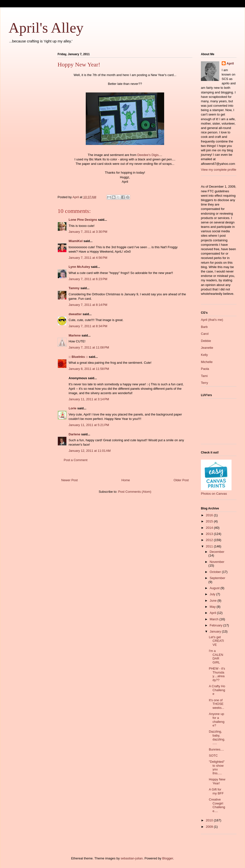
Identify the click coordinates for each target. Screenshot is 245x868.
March (215, 619)
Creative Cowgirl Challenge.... (217, 805)
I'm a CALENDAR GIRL (216, 657)
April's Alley (46, 28)
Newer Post (69, 480)
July (213, 594)
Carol (205, 334)
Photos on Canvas (214, 494)
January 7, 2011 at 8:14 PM (88, 305)
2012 (210, 540)
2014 (210, 528)
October (216, 572)
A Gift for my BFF (216, 791)
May (213, 607)
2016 (210, 515)
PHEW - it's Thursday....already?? (217, 674)
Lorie (73, 408)
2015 (210, 521)
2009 (210, 827)
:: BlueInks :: (78, 357)
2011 (210, 546)
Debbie (206, 341)
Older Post (181, 480)
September (218, 578)
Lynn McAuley (79, 267)
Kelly (204, 355)
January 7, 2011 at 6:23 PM (88, 279)
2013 (210, 534)
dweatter (75, 314)
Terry (204, 383)
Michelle (207, 362)
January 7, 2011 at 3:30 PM (88, 232)
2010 (210, 820)
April (230, 63)
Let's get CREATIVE (216, 641)
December (217, 552)
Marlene (75, 335)
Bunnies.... (216, 749)
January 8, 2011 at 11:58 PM (89, 369)
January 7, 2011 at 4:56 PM (88, 258)
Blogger (168, 858)
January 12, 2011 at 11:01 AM (90, 451)
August (215, 588)
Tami (204, 376)
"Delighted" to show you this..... (217, 767)
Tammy (74, 288)
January (216, 631)
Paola (205, 369)
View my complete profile (219, 170)
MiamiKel (76, 241)
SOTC (213, 756)
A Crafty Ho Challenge (217, 690)
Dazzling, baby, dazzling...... (217, 737)
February (217, 625)
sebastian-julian (132, 858)
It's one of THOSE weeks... (216, 704)
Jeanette (207, 348)
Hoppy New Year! (217, 781)
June (214, 601)
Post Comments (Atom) (135, 492)
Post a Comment (76, 460)
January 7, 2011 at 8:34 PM (88, 326)
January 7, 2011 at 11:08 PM (89, 347)
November (217, 562)
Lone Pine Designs (83, 220)
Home (126, 480)
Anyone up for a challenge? (216, 720)
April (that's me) (212, 320)
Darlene (74, 434)
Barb (204, 327)
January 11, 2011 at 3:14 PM (89, 399)
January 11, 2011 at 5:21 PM (89, 425)
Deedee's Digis (148, 155)
